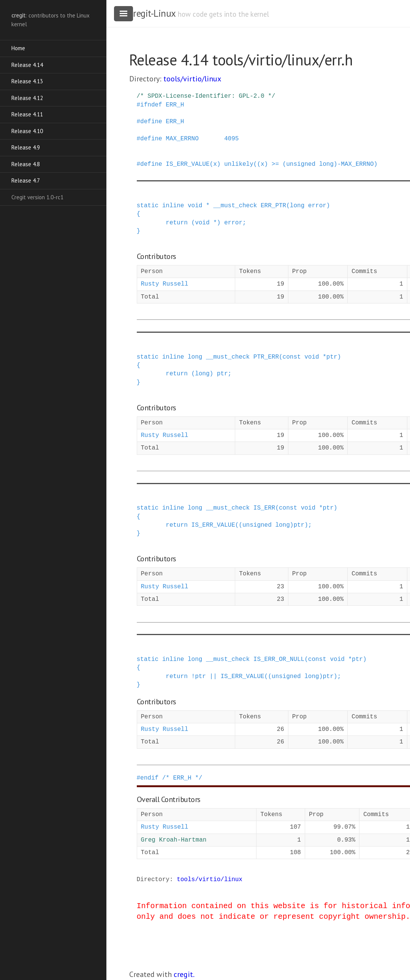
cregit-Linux (152, 13)
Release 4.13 (27, 81)
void (195, 206)
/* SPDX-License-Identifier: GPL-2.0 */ (206, 96)
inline (173, 206)
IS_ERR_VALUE (188, 164)
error (317, 206)
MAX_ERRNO (182, 139)
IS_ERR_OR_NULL (279, 659)
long (297, 206)
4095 (231, 139)
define (151, 122)
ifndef (151, 105)
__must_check (235, 206)
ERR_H (175, 105)
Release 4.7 (26, 180)
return (177, 223)
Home (18, 48)
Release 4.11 (27, 114)
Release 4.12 (27, 98)
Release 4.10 (27, 131)
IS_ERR (264, 508)
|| (213, 677)
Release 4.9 (26, 147)
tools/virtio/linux (192, 79)
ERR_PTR (273, 206)
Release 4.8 (26, 164)
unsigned (257, 525)
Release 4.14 (27, 65)
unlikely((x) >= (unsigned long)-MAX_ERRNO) (301, 164)
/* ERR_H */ (182, 778)
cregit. (184, 974)
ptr (332, 357)
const (292, 357)
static (148, 206)
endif (149, 778)
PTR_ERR (266, 357)
